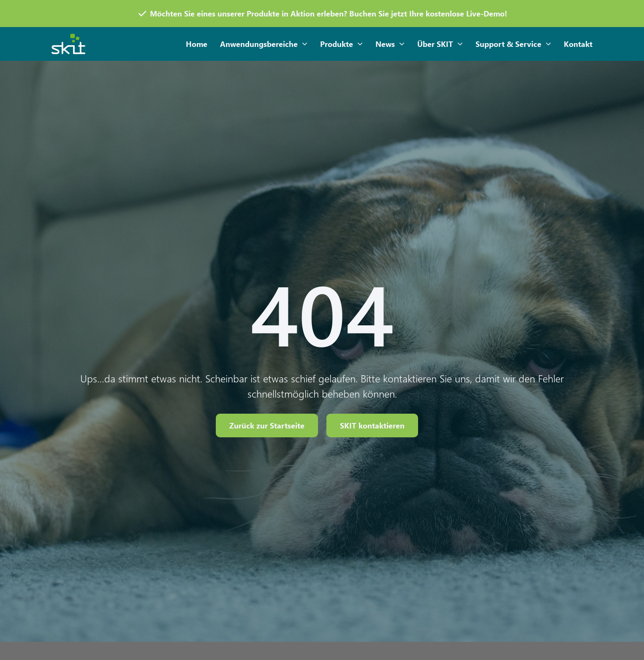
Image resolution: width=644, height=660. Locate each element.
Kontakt (578, 44)
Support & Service (513, 44)
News (390, 44)
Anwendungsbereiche (264, 44)
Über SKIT (440, 44)
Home (197, 44)
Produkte (341, 44)
